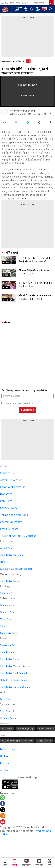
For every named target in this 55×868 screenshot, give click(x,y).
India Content (7, 711)
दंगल (28, 62)
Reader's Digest (8, 612)
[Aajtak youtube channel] (3, 822)
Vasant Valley (7, 548)
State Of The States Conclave (15, 680)
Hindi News (6, 62)
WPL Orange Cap (26, 728)
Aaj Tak (5, 3)
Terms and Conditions (14, 515)
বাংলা (18, 3)
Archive (5, 770)
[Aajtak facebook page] (3, 804)
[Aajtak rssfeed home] (3, 816)
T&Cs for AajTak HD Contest (18, 536)
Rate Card (6, 501)
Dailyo (4, 756)
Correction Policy (11, 522)
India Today (27, 3)
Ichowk (5, 763)
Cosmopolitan (7, 605)
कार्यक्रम (18, 62)
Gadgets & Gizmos (10, 633)
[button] (50, 863)
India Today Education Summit (16, 687)
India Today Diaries (10, 581)
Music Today (6, 619)
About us (6, 466)
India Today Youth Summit (13, 673)
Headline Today (8, 718)
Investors (6, 494)
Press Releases (9, 529)
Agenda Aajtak (8, 652)
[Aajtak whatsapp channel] (3, 798)
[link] (51, 3)
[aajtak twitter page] (3, 810)
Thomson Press (8, 593)
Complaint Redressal (13, 487)
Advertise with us (11, 480)
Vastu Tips (7, 728)
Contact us (7, 473)
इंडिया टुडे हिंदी (39, 3)
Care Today (6, 699)
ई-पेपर (12, 3)
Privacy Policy (9, 508)
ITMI (2, 562)
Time (3, 626)
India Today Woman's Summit (15, 666)
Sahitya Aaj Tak (8, 645)
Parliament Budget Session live (17, 741)
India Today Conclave (11, 659)
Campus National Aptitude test (16, 569)
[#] (28, 122)
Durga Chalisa (44, 741)
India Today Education (11, 555)
